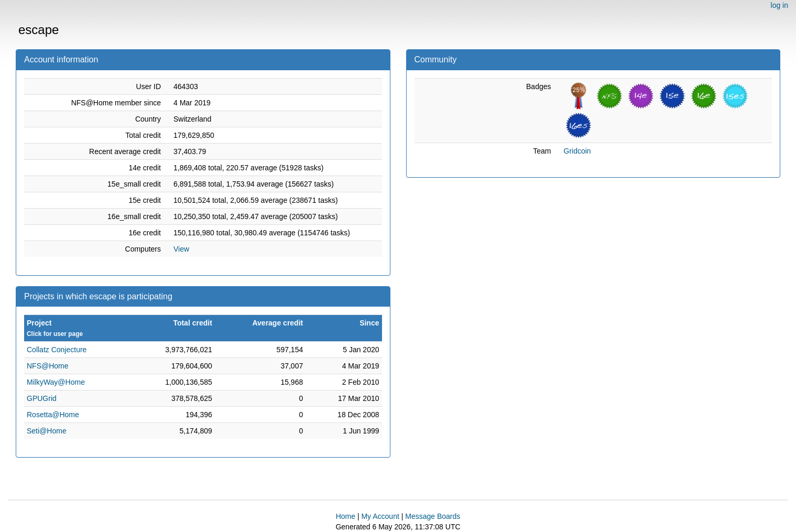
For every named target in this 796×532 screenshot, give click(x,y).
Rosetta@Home (53, 415)
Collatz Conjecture (57, 350)
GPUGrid (42, 398)
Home (346, 516)
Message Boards (433, 516)
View (181, 249)
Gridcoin (577, 151)
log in (779, 5)
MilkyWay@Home (56, 382)
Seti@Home (47, 431)
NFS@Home (48, 366)
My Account (380, 516)
